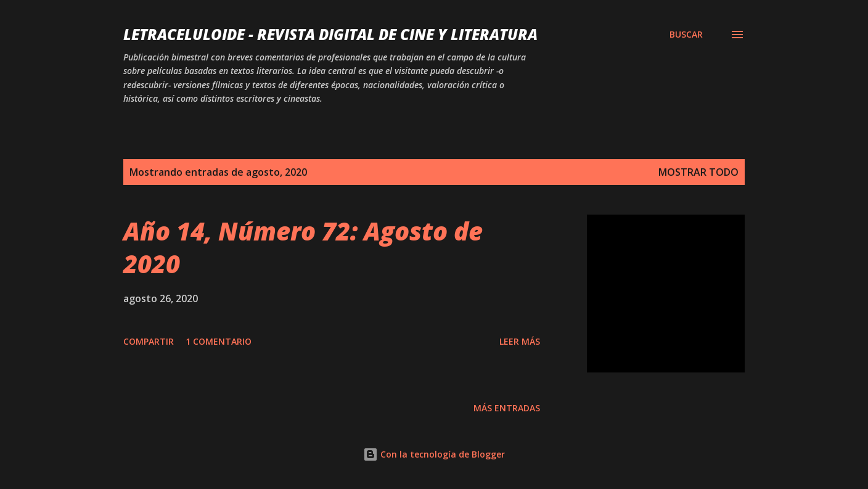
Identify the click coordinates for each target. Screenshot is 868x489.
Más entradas (507, 408)
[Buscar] (686, 35)
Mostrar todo (698, 172)
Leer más (520, 341)
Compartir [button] (149, 341)
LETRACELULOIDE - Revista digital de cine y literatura (330, 34)
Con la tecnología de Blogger (434, 454)
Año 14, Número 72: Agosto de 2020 (303, 247)
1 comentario (219, 341)
